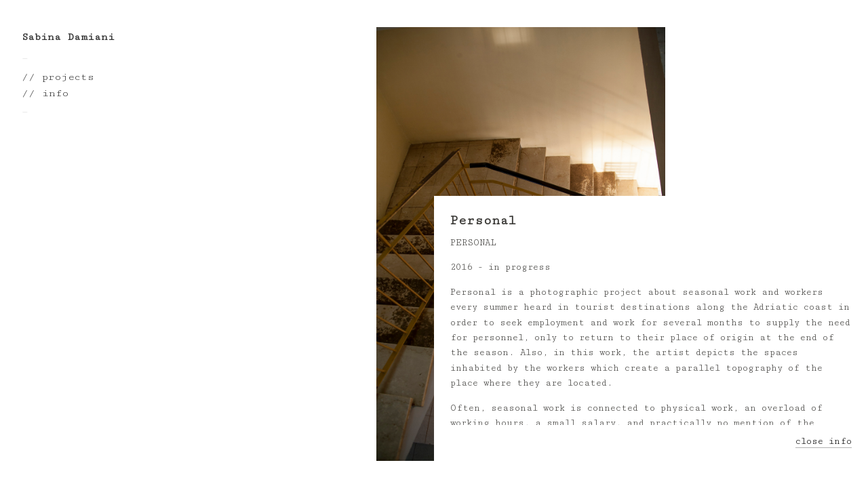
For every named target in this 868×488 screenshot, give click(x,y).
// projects (58, 77)
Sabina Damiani (68, 37)
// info (45, 93)
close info (824, 441)
